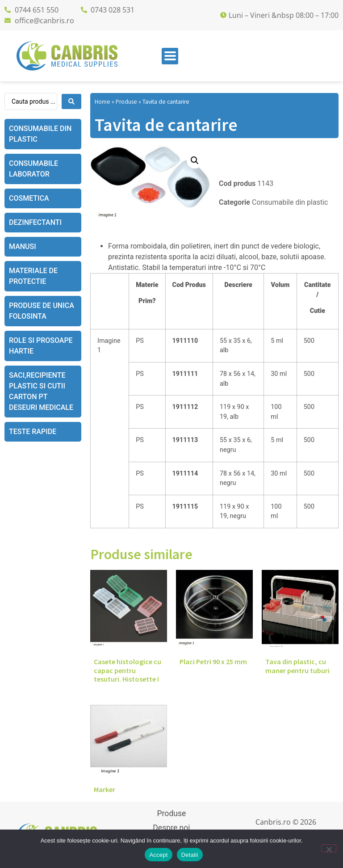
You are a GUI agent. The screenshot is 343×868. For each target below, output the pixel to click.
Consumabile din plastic (40, 134)
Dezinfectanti (35, 222)
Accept (158, 855)
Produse (126, 102)
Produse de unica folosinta (42, 311)
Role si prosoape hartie (41, 346)
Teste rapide (33, 432)
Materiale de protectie (33, 276)
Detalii (190, 855)
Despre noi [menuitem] (171, 828)
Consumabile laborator (33, 169)
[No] (329, 848)
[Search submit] (71, 101)
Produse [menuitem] (171, 813)
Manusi (23, 246)
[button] (195, 160)
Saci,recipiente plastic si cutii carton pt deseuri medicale (41, 391)
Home (102, 102)
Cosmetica (29, 198)
